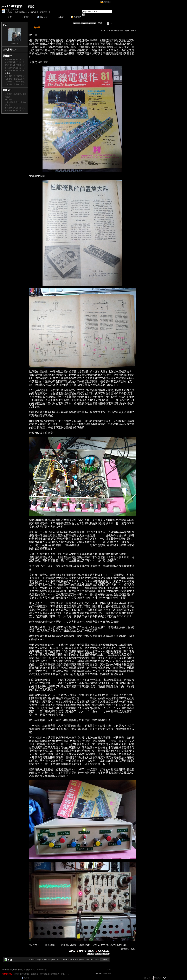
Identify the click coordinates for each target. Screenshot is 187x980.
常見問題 (26, 974)
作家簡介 (78, 17)
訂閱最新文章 (45, 12)
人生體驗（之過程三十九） (15, 76)
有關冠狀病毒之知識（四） (15, 62)
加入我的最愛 (33, 12)
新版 (30, 6)
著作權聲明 (44, 974)
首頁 (10, 17)
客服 (63, 974)
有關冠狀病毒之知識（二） (15, 68)
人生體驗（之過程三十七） (15, 82)
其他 (133, 949)
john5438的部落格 (12, 6)
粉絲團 (27, 978)
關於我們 (17, 974)
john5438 (15, 44)
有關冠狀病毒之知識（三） (15, 65)
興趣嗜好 (126, 949)
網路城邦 (107, 2)
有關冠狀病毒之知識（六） (15, 108)
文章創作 (26, 17)
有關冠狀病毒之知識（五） (15, 59)
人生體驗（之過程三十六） (15, 84)
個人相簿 (44, 17)
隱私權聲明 (55, 974)
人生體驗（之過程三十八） (15, 79)
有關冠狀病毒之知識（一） (15, 71)
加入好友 (9, 12)
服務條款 (35, 974)
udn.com (108, 974)
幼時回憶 (8, 100)
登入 (146, 978)
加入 (151, 978)
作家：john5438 (12, 10)
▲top (109, 969)
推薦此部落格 (20, 12)
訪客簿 (61, 17)
